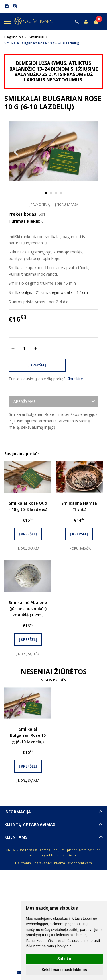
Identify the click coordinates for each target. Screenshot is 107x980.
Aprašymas (25, 401)
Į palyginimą (39, 204)
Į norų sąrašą (67, 204)
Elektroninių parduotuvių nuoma (40, 863)
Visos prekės (54, 680)
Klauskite (75, 379)
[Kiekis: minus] (13, 348)
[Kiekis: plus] (36, 348)
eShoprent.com (80, 863)
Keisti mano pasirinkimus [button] (64, 970)
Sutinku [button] (64, 959)
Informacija (18, 812)
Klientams (16, 837)
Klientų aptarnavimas (30, 824)
